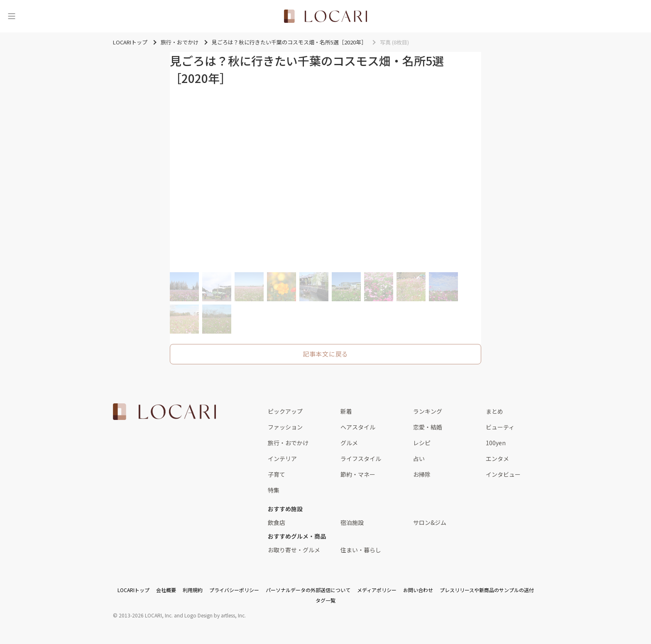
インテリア (282, 459)
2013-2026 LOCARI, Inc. (146, 615)
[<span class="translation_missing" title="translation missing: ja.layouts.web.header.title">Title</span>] (325, 16)
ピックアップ (285, 411)
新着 (346, 411)
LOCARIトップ (133, 590)
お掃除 (422, 474)
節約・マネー (358, 474)
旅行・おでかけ (288, 443)
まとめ (494, 411)
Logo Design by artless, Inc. (215, 615)
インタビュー (503, 474)
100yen (496, 443)
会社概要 (166, 590)
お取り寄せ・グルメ (294, 550)
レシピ (422, 443)
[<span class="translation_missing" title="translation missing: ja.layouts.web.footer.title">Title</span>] (164, 412)
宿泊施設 (352, 522)
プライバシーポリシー (234, 590)
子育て (277, 474)
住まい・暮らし (361, 550)
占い (419, 459)
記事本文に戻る (325, 354)
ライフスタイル (361, 459)
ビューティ (500, 427)
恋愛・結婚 (428, 427)
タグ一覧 (325, 600)
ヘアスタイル (358, 427)
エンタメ (497, 459)
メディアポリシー (377, 590)
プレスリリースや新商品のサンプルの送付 (487, 590)
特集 (274, 490)
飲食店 (277, 522)
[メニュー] (12, 16)
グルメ (349, 443)
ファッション (285, 427)
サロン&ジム (430, 522)
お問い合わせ (418, 590)
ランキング (428, 411)
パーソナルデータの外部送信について (308, 590)
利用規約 (193, 590)
